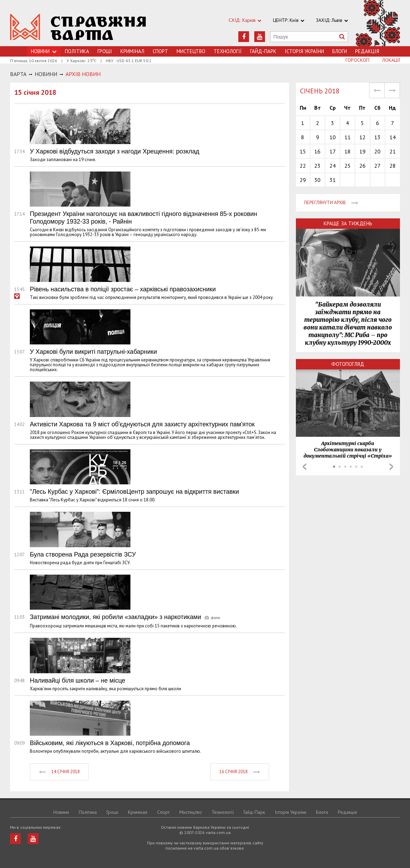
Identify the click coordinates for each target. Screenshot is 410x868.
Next (391, 467)
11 (348, 137)
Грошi (105, 51)
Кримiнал (132, 51)
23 (317, 166)
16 (317, 151)
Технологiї (228, 51)
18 (348, 151)
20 (377, 151)
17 (333, 151)
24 (333, 166)
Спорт (160, 51)
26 (362, 166)
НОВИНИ (46, 74)
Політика (77, 51)
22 (303, 166)
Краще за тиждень (348, 223)
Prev (305, 467)
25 (348, 166)
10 (333, 137)
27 (377, 166)
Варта (18, 74)
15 (303, 151)
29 (303, 180)
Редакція (367, 51)
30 (317, 180)
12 (362, 137)
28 (393, 166)
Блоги (340, 51)
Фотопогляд (348, 364)
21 (393, 151)
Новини (61, 812)
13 (377, 137)
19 (362, 151)
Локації (391, 60)
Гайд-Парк (263, 51)
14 (393, 137)
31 (333, 180)
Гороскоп (357, 60)
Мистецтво (191, 51)
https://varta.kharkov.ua (78, 27)
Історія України (304, 51)
